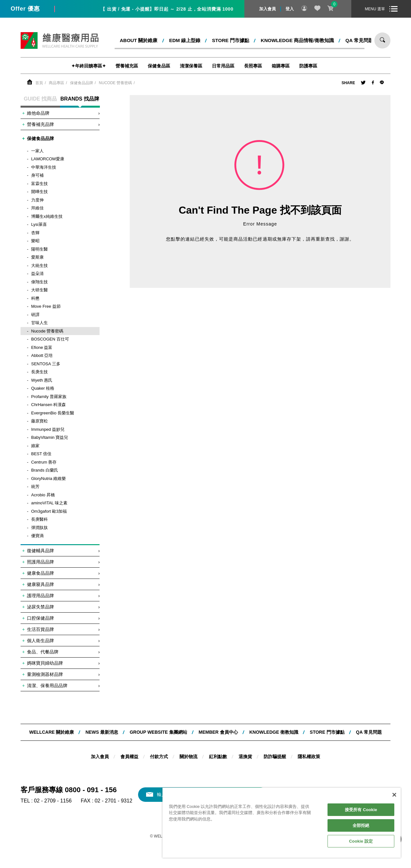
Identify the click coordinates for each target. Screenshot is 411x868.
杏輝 (35, 233)
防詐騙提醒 (275, 757)
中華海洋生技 (44, 167)
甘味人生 (39, 323)
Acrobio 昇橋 (43, 495)
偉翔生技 (39, 282)
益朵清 (37, 274)
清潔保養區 (191, 66)
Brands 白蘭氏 (45, 470)
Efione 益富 (42, 347)
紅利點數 (218, 757)
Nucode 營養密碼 (115, 83)
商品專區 (57, 83)
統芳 (35, 487)
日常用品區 (223, 66)
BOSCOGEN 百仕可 (50, 339)
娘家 (35, 446)
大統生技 (39, 266)
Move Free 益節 (46, 306)
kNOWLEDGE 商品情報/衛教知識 (297, 40)
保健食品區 (159, 66)
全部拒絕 (361, 825)
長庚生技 (39, 372)
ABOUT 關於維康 (139, 40)
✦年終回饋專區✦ (89, 66)
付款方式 (159, 757)
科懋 (35, 298)
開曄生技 (39, 192)
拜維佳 (37, 208)
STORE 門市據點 (231, 40)
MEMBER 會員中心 (218, 732)
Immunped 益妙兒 (48, 429)
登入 (290, 9)
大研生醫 (39, 290)
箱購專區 (281, 66)
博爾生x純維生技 (47, 216)
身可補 (37, 175)
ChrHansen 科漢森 (48, 405)
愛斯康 (37, 257)
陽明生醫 (39, 249)
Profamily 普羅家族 (49, 397)
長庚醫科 (39, 519)
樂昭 (35, 241)
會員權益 (129, 757)
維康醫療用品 (60, 40)
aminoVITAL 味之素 (49, 503)
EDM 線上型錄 (185, 40)
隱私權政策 (309, 757)
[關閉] (394, 795)
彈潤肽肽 (39, 528)
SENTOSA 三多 (46, 364)
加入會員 (267, 9)
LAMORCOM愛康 (48, 159)
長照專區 (253, 66)
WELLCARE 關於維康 (52, 732)
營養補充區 (127, 66)
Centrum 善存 (44, 462)
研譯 (35, 315)
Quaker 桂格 (43, 388)
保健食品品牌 (82, 83)
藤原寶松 (39, 421)
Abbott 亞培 (42, 355)
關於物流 (188, 757)
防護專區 (308, 66)
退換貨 (245, 757)
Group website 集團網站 (158, 732)
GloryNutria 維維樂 (48, 478)
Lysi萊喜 (39, 224)
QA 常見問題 (359, 40)
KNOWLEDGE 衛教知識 (274, 732)
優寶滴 (37, 536)
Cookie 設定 (361, 841)
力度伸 (37, 200)
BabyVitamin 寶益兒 (50, 437)
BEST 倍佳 (41, 454)
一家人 (37, 151)
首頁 (39, 83)
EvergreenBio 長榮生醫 (53, 413)
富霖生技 (39, 184)
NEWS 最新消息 (102, 732)
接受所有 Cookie (361, 810)
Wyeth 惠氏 (42, 380)
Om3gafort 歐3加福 (49, 511)
